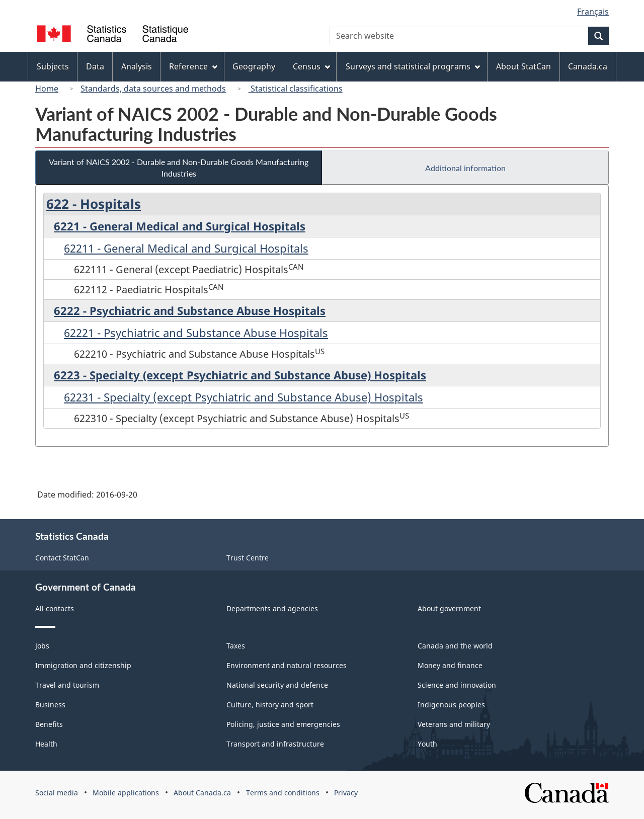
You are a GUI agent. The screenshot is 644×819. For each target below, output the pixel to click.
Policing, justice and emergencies (283, 724)
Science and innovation (457, 685)
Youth (427, 744)
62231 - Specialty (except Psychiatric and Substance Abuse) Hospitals (244, 397)
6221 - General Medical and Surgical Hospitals (180, 226)
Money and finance (450, 665)
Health (46, 744)
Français (593, 12)
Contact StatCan (62, 558)
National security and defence (277, 685)
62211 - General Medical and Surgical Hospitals (186, 248)
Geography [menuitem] (254, 66)
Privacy (346, 793)
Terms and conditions (283, 793)
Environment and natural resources (287, 665)
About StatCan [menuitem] (524, 66)
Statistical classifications (296, 89)
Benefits (49, 724)
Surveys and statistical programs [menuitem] (413, 66)
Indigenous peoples (451, 705)
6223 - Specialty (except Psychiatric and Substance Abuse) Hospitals (240, 375)
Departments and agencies (272, 608)
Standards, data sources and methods (153, 89)
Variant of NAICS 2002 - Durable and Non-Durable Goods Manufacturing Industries (179, 168)
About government (449, 608)
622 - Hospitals (94, 204)
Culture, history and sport (270, 705)
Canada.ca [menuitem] (588, 66)
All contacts (55, 608)
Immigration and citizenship (83, 665)
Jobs (42, 646)
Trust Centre (248, 558)
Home (47, 89)
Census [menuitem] (311, 66)
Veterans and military (454, 724)
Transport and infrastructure (275, 744)
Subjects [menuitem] (53, 66)
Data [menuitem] (95, 66)
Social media (57, 793)
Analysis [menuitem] (137, 66)
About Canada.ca (202, 793)
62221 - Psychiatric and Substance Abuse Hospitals (196, 333)
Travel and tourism (67, 685)
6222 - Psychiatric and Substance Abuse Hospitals (190, 310)
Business (50, 705)
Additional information (465, 168)
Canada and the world (455, 646)
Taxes (236, 646)
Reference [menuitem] (193, 66)
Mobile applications (126, 793)
